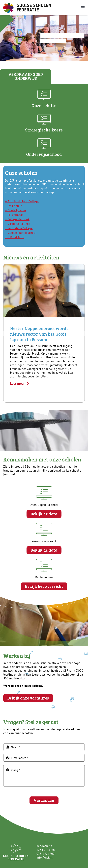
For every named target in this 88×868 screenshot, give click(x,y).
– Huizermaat (14, 215)
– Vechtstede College (19, 228)
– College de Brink (17, 219)
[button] (6, 333)
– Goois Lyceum (15, 210)
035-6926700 (45, 854)
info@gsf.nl (44, 857)
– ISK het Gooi (15, 237)
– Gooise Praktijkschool (21, 233)
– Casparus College (18, 224)
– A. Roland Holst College (22, 201)
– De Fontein (14, 206)
